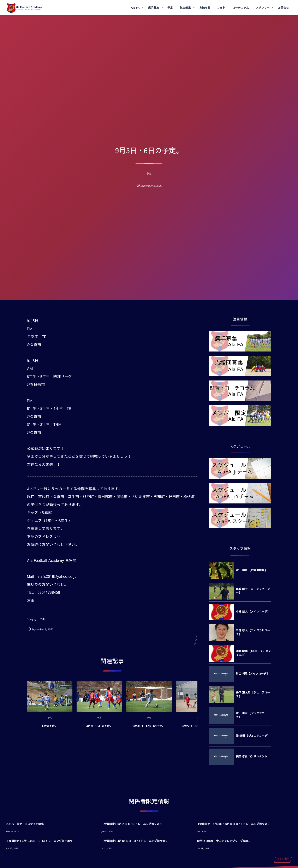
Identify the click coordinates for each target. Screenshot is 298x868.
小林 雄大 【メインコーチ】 (253, 612)
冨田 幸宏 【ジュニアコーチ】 (252, 715)
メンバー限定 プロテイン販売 (25, 824)
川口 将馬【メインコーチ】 (252, 674)
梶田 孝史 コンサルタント (252, 756)
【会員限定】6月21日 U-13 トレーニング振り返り (132, 824)
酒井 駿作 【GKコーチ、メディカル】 (253, 653)
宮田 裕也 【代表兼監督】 (252, 570)
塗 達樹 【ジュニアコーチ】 (253, 736)
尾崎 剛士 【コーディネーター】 (253, 591)
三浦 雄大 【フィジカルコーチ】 (253, 632)
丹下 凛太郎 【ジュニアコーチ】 (253, 694)
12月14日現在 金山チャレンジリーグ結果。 (224, 841)
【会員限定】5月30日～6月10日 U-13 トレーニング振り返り (233, 824)
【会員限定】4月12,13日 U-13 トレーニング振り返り (135, 841)
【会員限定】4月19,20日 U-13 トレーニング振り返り (39, 841)
